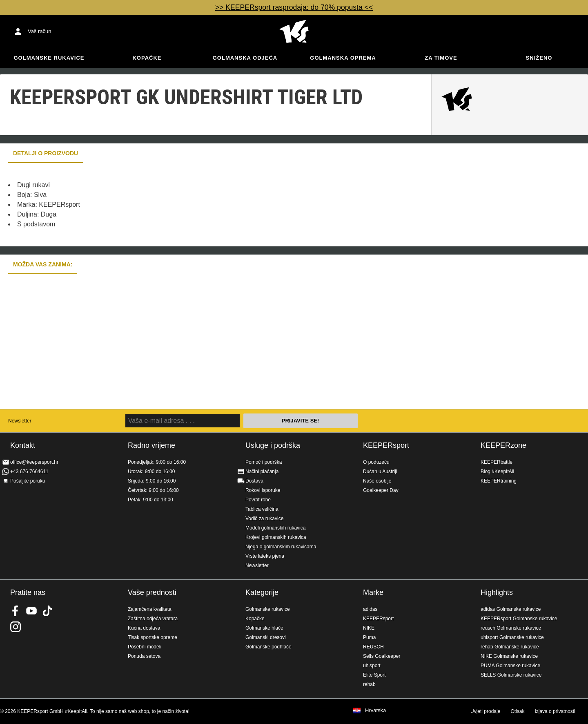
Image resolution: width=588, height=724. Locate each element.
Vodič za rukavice (264, 518)
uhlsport (372, 666)
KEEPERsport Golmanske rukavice (519, 619)
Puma (369, 637)
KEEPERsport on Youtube (31, 611)
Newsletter (20, 421)
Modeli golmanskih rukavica (275, 528)
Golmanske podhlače (268, 647)
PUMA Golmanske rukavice (510, 666)
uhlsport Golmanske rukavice (512, 637)
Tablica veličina (262, 509)
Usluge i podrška (273, 445)
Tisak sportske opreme (153, 637)
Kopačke (147, 58)
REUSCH (373, 647)
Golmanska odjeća (245, 58)
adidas (370, 609)
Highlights (497, 592)
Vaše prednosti (152, 592)
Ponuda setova (144, 656)
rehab (369, 684)
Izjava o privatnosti (555, 711)
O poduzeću (376, 462)
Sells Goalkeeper (382, 656)
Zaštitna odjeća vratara (153, 619)
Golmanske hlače (264, 628)
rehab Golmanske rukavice (510, 647)
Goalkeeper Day (381, 490)
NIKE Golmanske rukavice (509, 656)
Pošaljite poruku (28, 481)
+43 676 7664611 (29, 471)
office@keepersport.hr (34, 462)
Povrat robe (258, 500)
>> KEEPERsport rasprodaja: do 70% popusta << (294, 7)
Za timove (441, 58)
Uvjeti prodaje (485, 711)
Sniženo (539, 58)
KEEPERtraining (499, 481)
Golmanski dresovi (266, 637)
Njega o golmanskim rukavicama (281, 547)
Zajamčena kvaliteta (150, 609)
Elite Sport (374, 675)
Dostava (254, 481)
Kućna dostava (144, 628)
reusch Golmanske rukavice (511, 628)
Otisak (517, 711)
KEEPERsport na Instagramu (16, 627)
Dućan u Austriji (380, 471)
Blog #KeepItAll (497, 471)
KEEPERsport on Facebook (16, 611)
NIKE (369, 628)
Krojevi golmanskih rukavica (276, 537)
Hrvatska (375, 711)
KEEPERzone (503, 445)
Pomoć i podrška (264, 462)
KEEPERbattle (497, 462)
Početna (294, 31)
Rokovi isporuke (263, 490)
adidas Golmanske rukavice (511, 609)
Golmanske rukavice (49, 58)
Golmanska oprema (343, 58)
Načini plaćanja (262, 471)
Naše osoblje (377, 481)
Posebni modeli (145, 647)
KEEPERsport (386, 445)
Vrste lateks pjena (265, 556)
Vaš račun (40, 31)
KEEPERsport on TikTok (47, 611)
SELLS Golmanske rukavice (511, 675)
